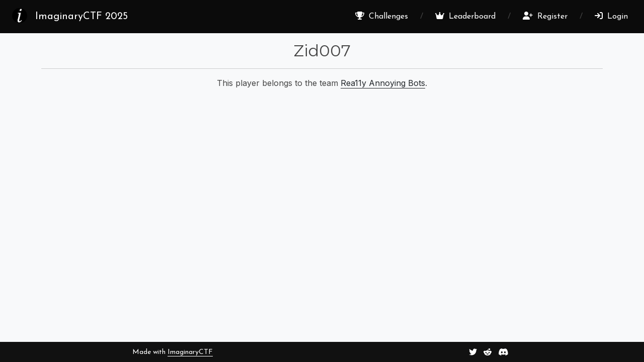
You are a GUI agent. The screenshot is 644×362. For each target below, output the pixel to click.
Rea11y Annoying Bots (383, 83)
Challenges (382, 16)
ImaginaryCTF (190, 352)
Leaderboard (465, 16)
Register (545, 16)
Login (611, 16)
